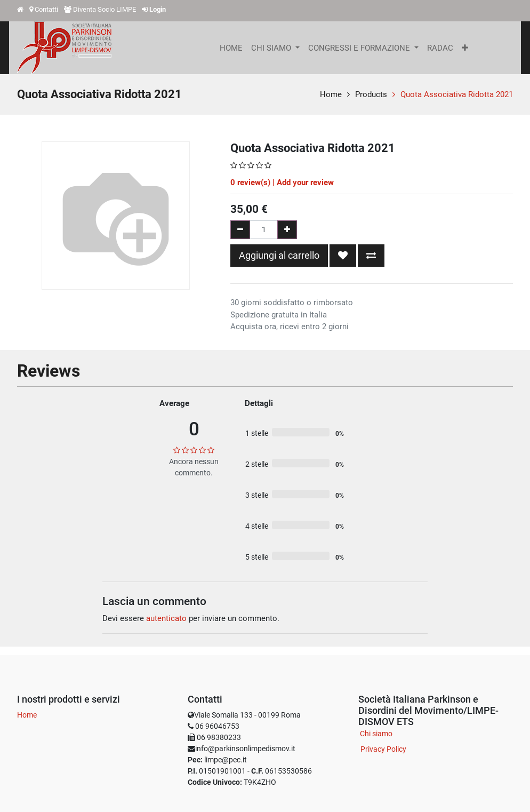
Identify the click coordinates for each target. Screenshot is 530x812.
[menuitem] (231, 48)
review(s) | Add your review (282, 182)
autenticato (166, 618)
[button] (465, 48)
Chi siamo (376, 734)
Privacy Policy (383, 749)
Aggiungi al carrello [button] (279, 255)
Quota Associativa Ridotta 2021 (457, 94)
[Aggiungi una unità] (287, 230)
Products (371, 94)
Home (331, 94)
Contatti (46, 9)
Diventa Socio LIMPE (105, 9)
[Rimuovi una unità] (240, 230)
